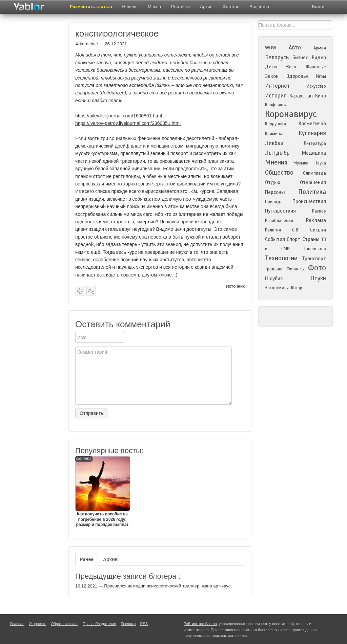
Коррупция (275, 124)
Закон (272, 76)
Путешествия (280, 211)
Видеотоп (259, 7)
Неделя (130, 7)
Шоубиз (274, 279)
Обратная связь (65, 624)
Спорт (293, 239)
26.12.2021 (116, 44)
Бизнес (300, 58)
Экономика (277, 288)
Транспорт (314, 259)
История (276, 96)
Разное (319, 211)
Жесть (291, 67)
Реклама (316, 220)
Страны (311, 239)
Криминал (275, 134)
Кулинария (312, 133)
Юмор (297, 288)
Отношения (313, 182)
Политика (312, 192)
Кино (321, 96)
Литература (315, 143)
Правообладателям (99, 624)
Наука (320, 163)
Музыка (301, 163)
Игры (321, 76)
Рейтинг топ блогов (200, 624)
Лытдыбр (277, 153)
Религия (273, 230)
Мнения (276, 162)
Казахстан (301, 96)
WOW (271, 48)
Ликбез (274, 143)
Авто (295, 48)
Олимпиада (314, 173)
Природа (274, 202)
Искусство (316, 86)
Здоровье (298, 76)
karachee (87, 44)
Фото (317, 268)
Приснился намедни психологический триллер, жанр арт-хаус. (168, 586)
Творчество (315, 249)
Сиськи (318, 230)
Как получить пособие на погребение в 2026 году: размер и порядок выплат (102, 492)
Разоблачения (279, 221)
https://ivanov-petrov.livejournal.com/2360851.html (128, 123)
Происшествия (309, 201)
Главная (17, 624)
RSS (144, 624)
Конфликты (276, 105)
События (275, 239)
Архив (206, 7)
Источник (236, 286)
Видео (319, 58)
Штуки (318, 278)
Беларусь (277, 57)
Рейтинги (180, 7)
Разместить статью (91, 7)
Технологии (281, 258)
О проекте (38, 624)
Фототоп (231, 7)
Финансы (295, 269)
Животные (316, 67)
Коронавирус (291, 114)
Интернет (278, 86)
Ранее (87, 559)
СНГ (296, 230)
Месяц (154, 7)
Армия (320, 48)
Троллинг (274, 269)
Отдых (273, 182)
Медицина (314, 153)
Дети (271, 67)
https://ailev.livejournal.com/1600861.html (119, 116)
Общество (279, 172)
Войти (318, 7)
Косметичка (312, 124)
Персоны (275, 192)
